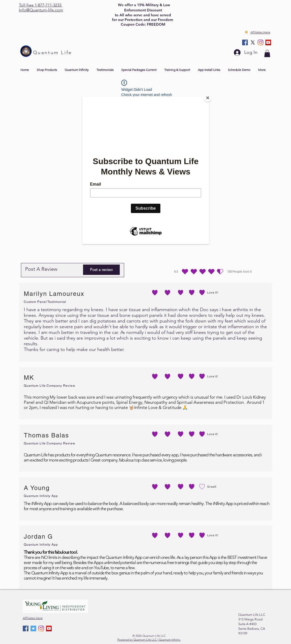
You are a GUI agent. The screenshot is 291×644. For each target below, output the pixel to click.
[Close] (208, 98)
